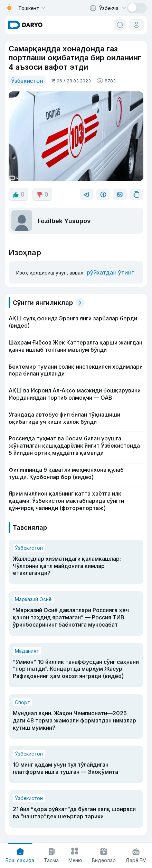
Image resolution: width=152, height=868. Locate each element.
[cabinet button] (136, 25)
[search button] (120, 25)
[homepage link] (25, 25)
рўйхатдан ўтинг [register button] (110, 272)
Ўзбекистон (27, 81)
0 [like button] (18, 194)
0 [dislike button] (42, 194)
